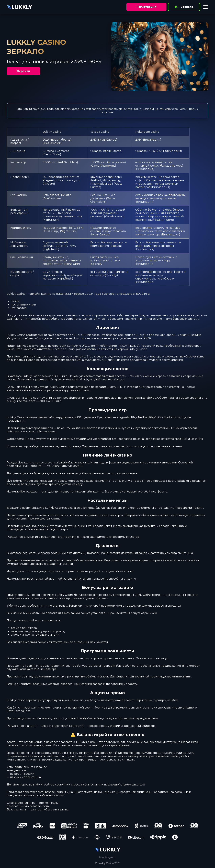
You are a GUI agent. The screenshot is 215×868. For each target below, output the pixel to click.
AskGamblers (52, 143)
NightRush (51, 220)
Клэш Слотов (107, 140)
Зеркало (184, 7)
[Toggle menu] (206, 7)
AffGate (49, 184)
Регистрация (146, 7)
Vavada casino (114, 216)
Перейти (23, 71)
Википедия (152, 140)
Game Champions (103, 166)
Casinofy (97, 264)
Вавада (116, 246)
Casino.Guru (52, 154)
